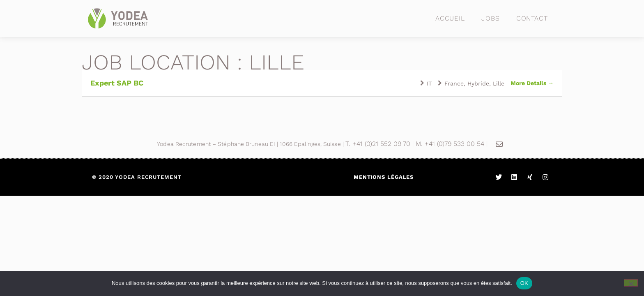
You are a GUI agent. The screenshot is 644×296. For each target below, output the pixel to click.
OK (524, 283)
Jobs (491, 18)
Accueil (450, 18)
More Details (532, 83)
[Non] (631, 283)
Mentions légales (384, 177)
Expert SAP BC (117, 83)
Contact (532, 18)
